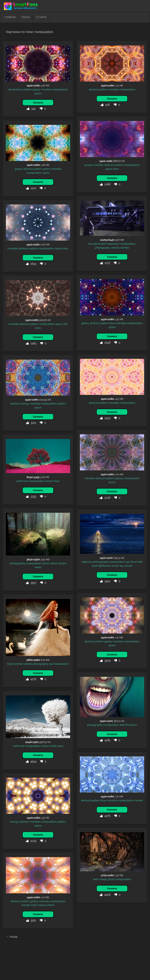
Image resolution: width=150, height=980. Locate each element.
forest (45, 563)
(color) (34, 905)
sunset (128, 566)
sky (122, 566)
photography (103, 248)
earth (20, 481)
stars (116, 169)
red (10, 89)
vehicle (115, 248)
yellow (51, 905)
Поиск (26, 17)
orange (26, 905)
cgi (127, 562)
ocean (115, 566)
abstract (18, 89)
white (53, 746)
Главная (10, 17)
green (46, 169)
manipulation (60, 89)
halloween (113, 244)
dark (103, 244)
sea (90, 562)
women (19, 664)
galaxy (37, 89)
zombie (125, 248)
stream (62, 563)
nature (49, 481)
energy (25, 403)
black (11, 664)
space (38, 93)
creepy (103, 879)
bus (91, 244)
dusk (95, 566)
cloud (133, 562)
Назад (12, 937)
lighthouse (105, 566)
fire (127, 725)
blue (112, 323)
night (84, 562)
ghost (97, 244)
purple (88, 165)
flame (133, 725)
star (66, 324)
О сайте (41, 17)
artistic (28, 664)
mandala (46, 89)
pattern (28, 89)
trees (57, 481)
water (38, 567)
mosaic (139, 800)
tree (26, 481)
